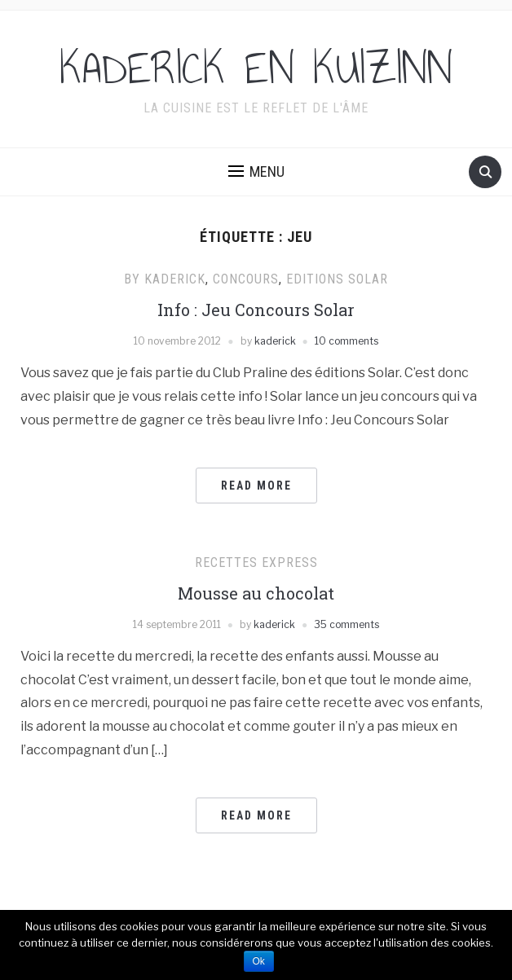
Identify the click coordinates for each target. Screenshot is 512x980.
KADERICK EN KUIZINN (256, 68)
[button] (256, 172)
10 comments (346, 341)
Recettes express (256, 563)
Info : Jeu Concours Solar (256, 310)
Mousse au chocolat (256, 593)
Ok (259, 961)
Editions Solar (337, 279)
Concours (246, 279)
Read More (256, 486)
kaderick (275, 341)
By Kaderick (165, 279)
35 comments (346, 624)
